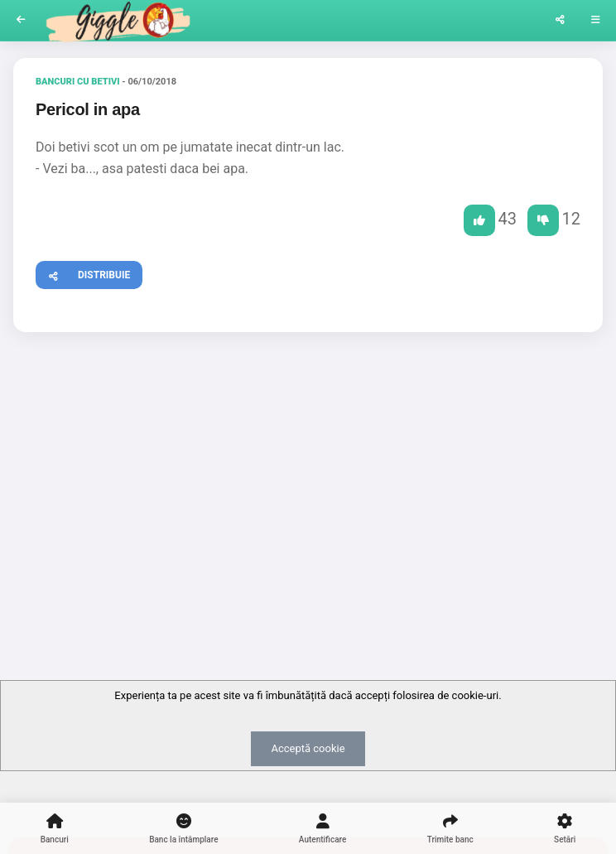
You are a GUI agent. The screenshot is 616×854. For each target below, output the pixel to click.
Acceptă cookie (308, 748)
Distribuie (83, 273)
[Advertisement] (308, 473)
